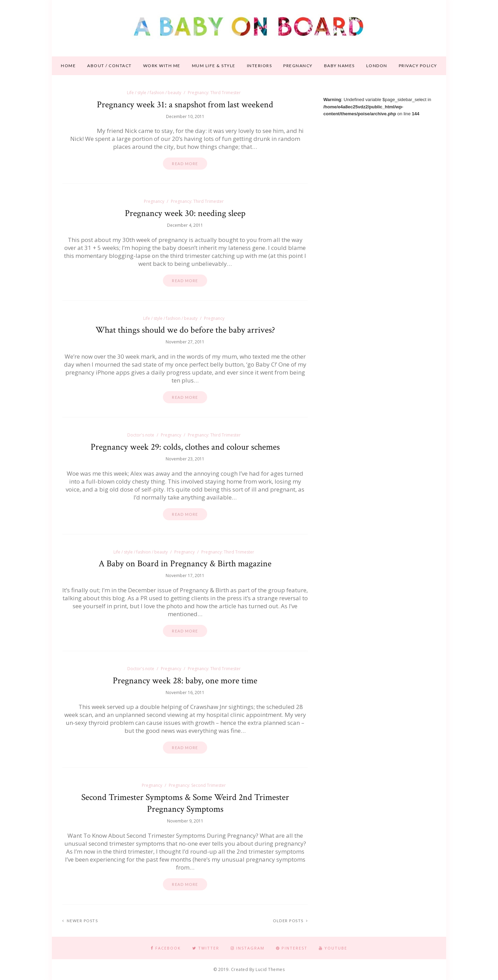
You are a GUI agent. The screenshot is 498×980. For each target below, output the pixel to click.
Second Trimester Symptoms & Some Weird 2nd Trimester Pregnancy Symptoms (185, 803)
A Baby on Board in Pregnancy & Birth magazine (185, 564)
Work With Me (162, 66)
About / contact (109, 66)
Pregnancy (298, 66)
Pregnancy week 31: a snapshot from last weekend (185, 105)
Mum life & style (214, 66)
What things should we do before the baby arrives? (185, 330)
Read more (185, 164)
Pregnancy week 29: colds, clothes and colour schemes (185, 447)
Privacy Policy (418, 66)
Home (68, 66)
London (377, 66)
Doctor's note (141, 435)
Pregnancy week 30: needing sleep (185, 213)
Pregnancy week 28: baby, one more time (185, 681)
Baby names (339, 66)
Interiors (260, 66)
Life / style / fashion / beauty (154, 93)
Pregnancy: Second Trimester (197, 785)
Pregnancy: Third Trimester (214, 93)
